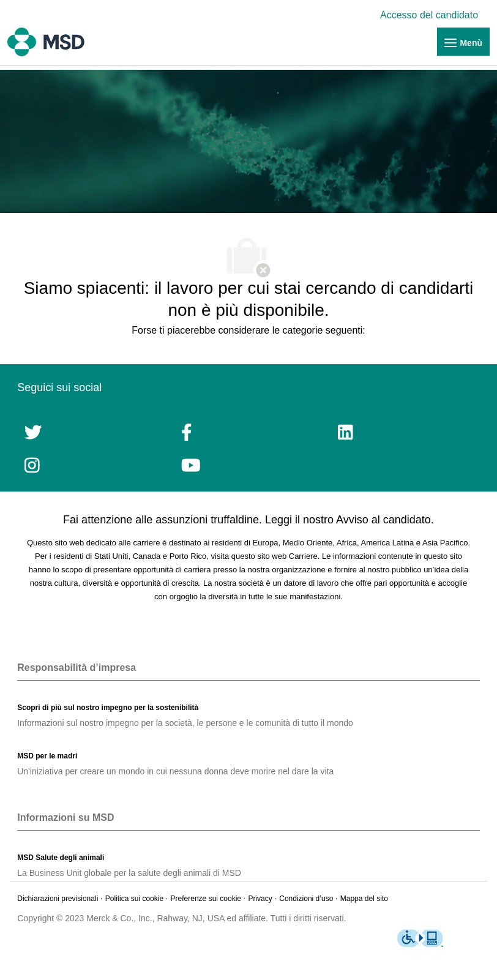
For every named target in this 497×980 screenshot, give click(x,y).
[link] (432, 15)
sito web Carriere (287, 556)
